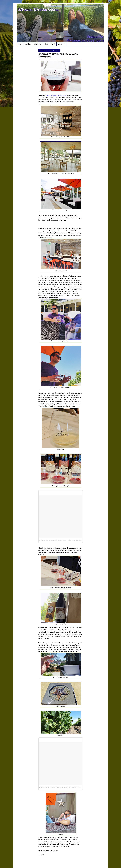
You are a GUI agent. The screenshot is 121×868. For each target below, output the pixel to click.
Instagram (37, 44)
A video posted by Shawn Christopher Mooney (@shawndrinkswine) (60, 540)
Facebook (28, 44)
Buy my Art (61, 44)
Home (20, 44)
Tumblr (53, 44)
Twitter (46, 44)
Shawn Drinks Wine (26, 7)
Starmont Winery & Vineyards (56, 95)
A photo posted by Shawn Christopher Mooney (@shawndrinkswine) (60, 787)
